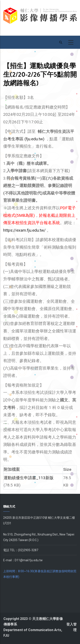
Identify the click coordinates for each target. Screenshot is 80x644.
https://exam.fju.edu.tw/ (24, 230)
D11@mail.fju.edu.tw (29, 560)
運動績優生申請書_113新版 (29, 478)
